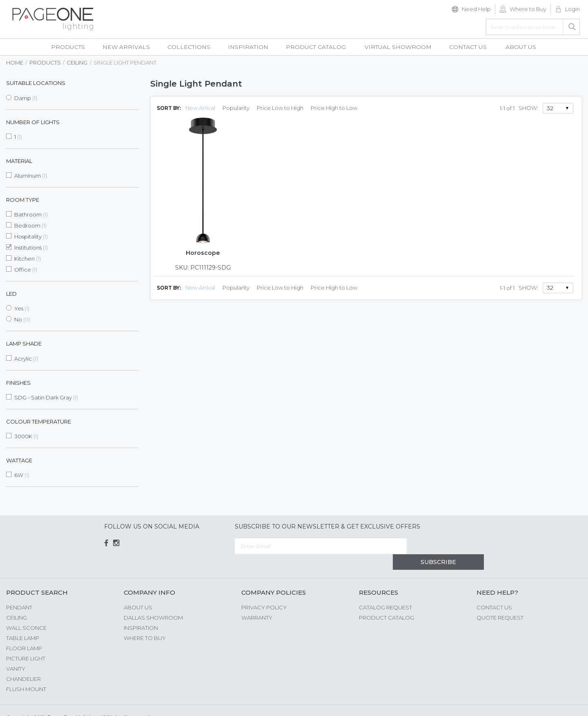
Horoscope (203, 253)
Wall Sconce (26, 612)
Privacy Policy (264, 591)
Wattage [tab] (19, 460)
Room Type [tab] (23, 200)
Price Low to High (280, 108)
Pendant (19, 591)
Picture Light (26, 642)
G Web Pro (568, 703)
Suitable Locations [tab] (36, 83)
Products (45, 62)
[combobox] (533, 27)
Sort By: (169, 108)
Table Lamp (23, 622)
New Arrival (200, 108)
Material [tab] (19, 161)
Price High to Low (334, 108)
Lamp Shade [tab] (24, 344)
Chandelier (23, 663)
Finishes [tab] (18, 383)
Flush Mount (26, 673)
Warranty (257, 602)
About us (138, 591)
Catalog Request (385, 591)
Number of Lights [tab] (33, 122)
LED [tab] (11, 294)
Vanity (16, 653)
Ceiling (77, 62)
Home (15, 62)
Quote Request (500, 602)
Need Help (476, 9)
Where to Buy (528, 9)
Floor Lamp (24, 632)
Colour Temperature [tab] (39, 422)
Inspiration (141, 612)
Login (572, 9)
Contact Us (494, 591)
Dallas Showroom (153, 602)
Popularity (236, 108)
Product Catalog (386, 602)
